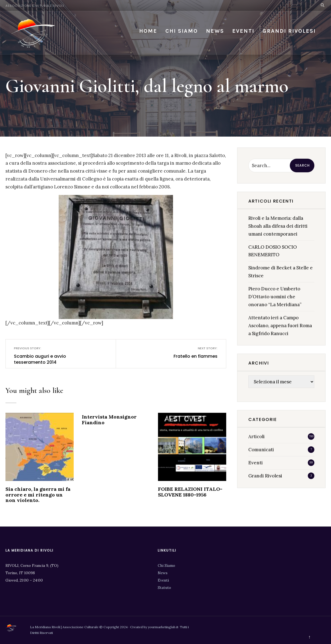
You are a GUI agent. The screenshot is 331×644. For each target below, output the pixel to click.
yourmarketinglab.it (163, 627)
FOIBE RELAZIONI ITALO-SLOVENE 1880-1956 (190, 492)
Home (148, 31)
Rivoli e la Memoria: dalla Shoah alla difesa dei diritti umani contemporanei (278, 226)
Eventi (243, 31)
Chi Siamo (166, 565)
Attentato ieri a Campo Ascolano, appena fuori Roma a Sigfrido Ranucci (280, 326)
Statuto (164, 588)
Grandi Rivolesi (289, 31)
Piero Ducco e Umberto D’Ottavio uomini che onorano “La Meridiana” (275, 297)
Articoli (257, 437)
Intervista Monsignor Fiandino (109, 420)
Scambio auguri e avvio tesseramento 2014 (44, 356)
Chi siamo (182, 31)
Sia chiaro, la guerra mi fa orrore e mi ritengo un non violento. (38, 495)
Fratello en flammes (187, 353)
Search (302, 165)
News (215, 31)
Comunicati (261, 450)
